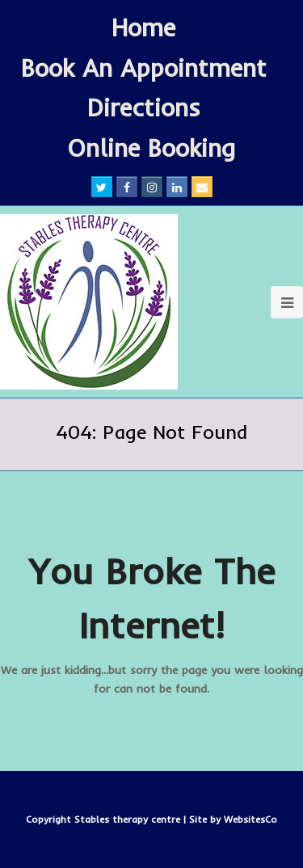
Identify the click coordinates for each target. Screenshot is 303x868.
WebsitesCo (250, 819)
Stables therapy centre (129, 819)
